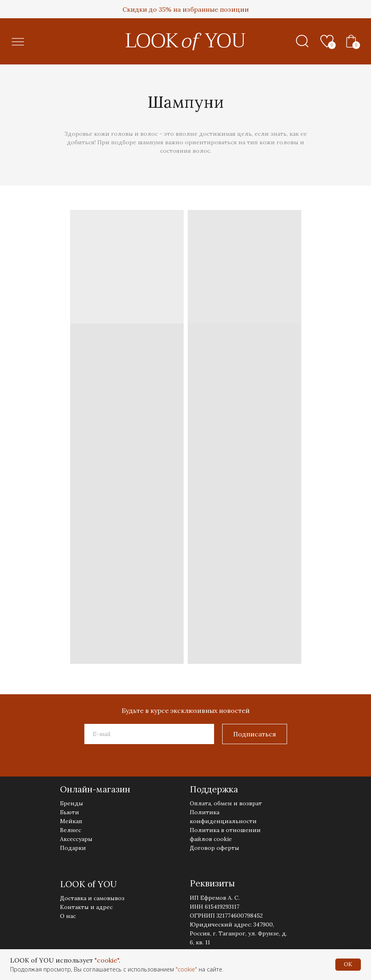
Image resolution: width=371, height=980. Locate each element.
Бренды (72, 803)
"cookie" (107, 960)
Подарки (73, 848)
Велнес (71, 830)
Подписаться (255, 734)
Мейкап (71, 821)
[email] (149, 734)
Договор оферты (214, 848)
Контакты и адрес (86, 907)
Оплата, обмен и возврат (226, 803)
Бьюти (70, 812)
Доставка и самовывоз (92, 898)
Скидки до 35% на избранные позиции (186, 9)
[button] (18, 42)
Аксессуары (76, 839)
